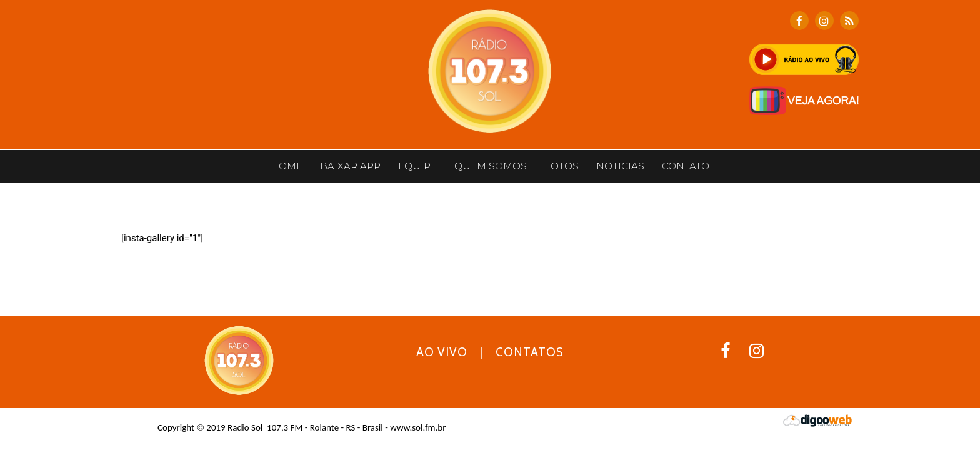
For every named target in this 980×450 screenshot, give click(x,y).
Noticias (620, 166)
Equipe (417, 166)
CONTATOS (530, 352)
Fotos (562, 166)
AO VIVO (442, 352)
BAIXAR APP (350, 166)
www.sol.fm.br (418, 427)
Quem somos (491, 166)
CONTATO (686, 166)
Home (287, 166)
